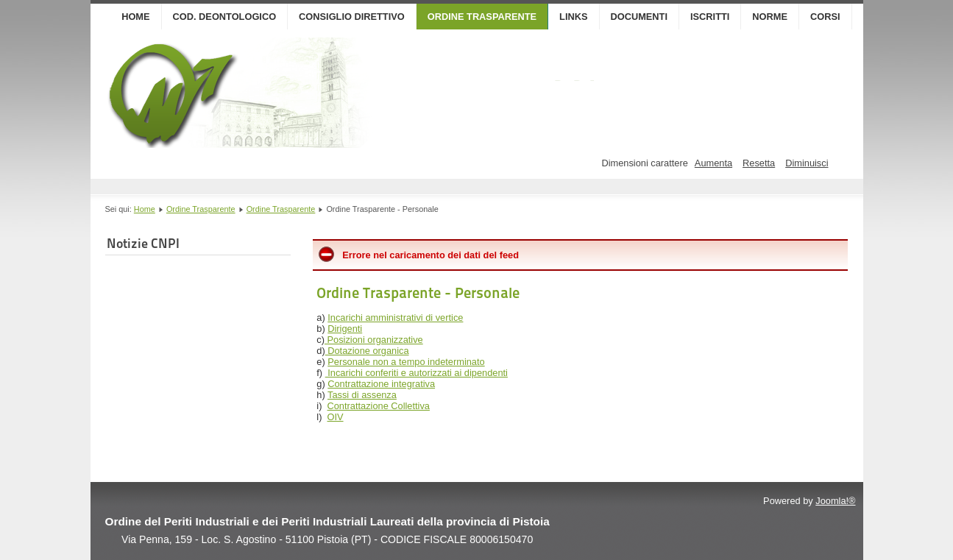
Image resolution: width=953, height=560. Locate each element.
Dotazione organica (367, 351)
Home (135, 17)
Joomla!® (835, 501)
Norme (770, 17)
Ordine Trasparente (482, 17)
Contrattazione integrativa (381, 384)
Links (573, 17)
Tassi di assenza (362, 395)
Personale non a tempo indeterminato (406, 362)
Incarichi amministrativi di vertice (395, 318)
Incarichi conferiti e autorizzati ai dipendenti (417, 373)
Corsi (825, 17)
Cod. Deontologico (225, 17)
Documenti (640, 17)
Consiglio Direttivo (352, 17)
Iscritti (710, 17)
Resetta (759, 163)
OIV (336, 417)
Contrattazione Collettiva (379, 406)
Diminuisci (807, 163)
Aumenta (713, 163)
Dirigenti (345, 329)
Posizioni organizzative (374, 340)
